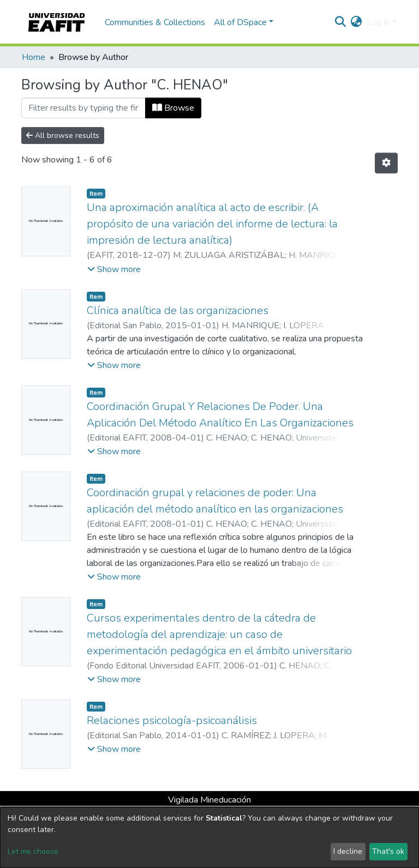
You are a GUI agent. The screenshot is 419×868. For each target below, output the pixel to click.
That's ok (388, 851)
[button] (357, 22)
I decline (348, 851)
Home (34, 57)
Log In (378, 22)
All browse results (63, 135)
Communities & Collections (155, 22)
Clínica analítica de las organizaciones (178, 311)
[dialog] (209, 837)
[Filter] (83, 108)
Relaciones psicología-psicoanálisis (172, 721)
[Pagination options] (386, 163)
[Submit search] (341, 22)
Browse (173, 108)
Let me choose (33, 851)
